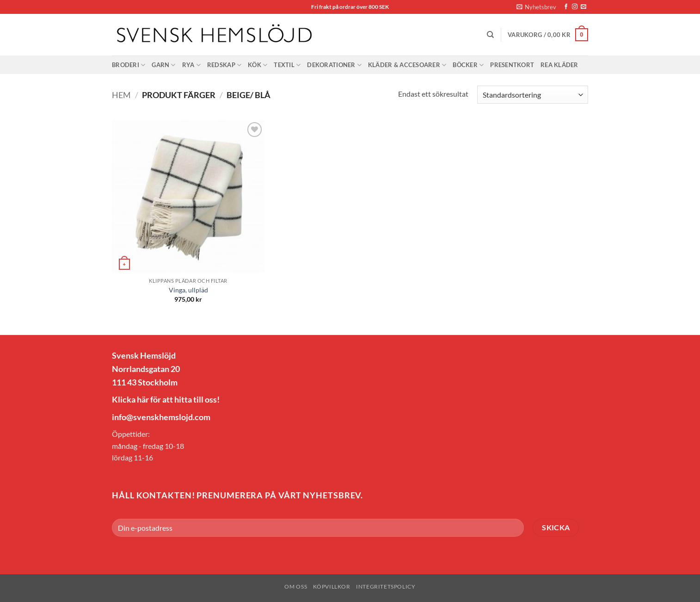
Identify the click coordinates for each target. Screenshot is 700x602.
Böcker (468, 65)
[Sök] (490, 35)
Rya (191, 65)
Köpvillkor (332, 586)
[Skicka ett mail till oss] (583, 7)
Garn (163, 65)
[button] (536, 7)
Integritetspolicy (386, 586)
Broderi (129, 65)
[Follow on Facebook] (566, 7)
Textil (287, 65)
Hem (121, 95)
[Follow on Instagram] (575, 7)
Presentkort (512, 65)
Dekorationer (334, 65)
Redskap (224, 65)
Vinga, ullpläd (188, 290)
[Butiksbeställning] (533, 95)
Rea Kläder (559, 65)
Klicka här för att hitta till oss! (166, 399)
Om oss (296, 586)
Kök (258, 65)
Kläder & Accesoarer (407, 65)
